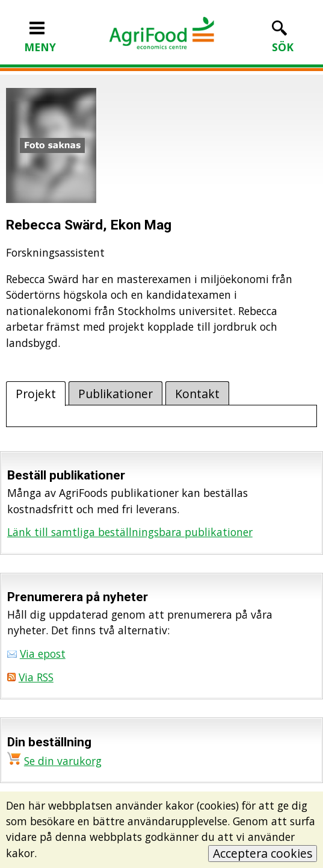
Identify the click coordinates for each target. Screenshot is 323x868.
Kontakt (197, 394)
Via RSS (36, 677)
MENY (40, 39)
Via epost (43, 654)
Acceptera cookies (263, 853)
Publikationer (115, 394)
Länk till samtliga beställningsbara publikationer (130, 532)
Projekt (36, 394)
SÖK (283, 39)
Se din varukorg (63, 761)
